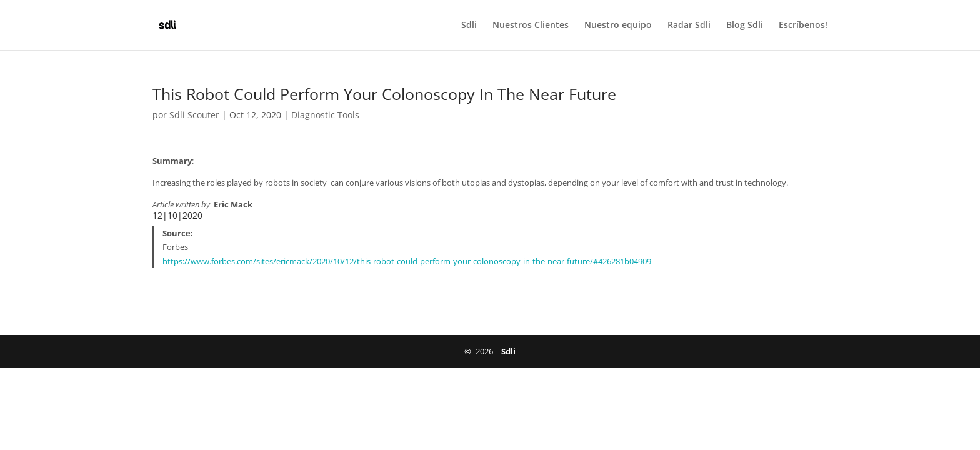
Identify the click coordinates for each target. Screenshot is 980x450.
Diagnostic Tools (325, 115)
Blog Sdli (745, 26)
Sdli (469, 26)
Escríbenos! (803, 26)
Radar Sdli (689, 26)
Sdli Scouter (194, 115)
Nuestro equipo (618, 26)
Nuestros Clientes (531, 26)
